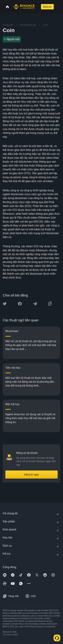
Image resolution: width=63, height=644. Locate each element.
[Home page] (24, 7)
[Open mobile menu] (58, 7)
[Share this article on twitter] (5, 304)
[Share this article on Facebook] (20, 304)
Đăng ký (47, 7)
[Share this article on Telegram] (35, 304)
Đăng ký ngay (32, 475)
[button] (58, 7)
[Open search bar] (37, 7)
